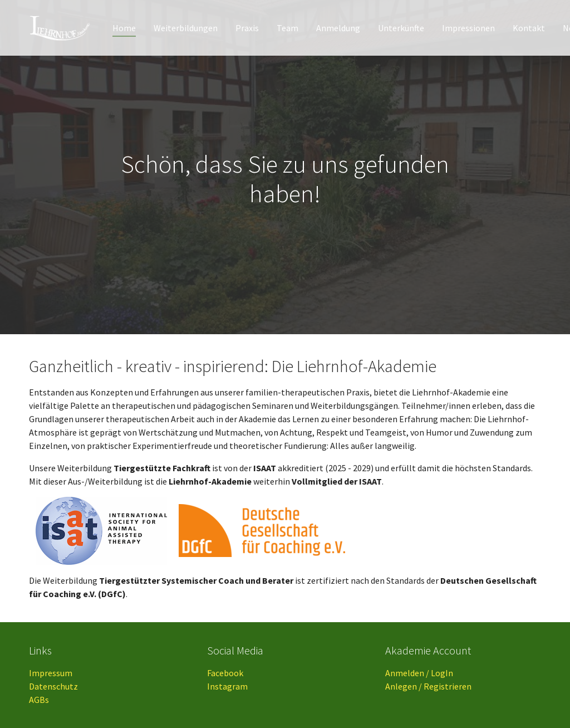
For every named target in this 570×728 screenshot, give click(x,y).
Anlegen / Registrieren (428, 686)
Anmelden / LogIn (419, 673)
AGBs (39, 700)
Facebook (225, 673)
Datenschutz (53, 686)
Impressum (51, 673)
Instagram (227, 686)
